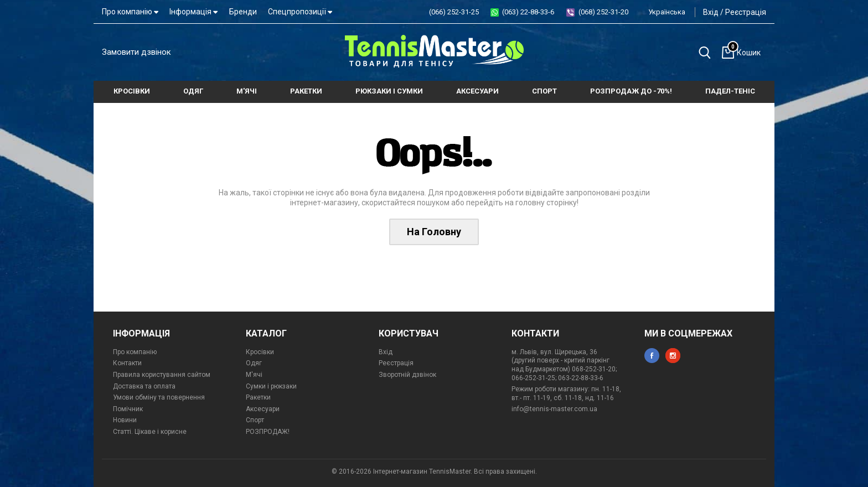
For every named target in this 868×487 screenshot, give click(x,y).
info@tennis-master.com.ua (554, 409)
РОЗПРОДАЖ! (268, 432)
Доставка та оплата (144, 386)
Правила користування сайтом (162, 375)
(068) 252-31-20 (603, 12)
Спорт (255, 420)
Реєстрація (746, 12)
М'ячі (254, 375)
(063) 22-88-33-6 (528, 12)
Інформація (193, 12)
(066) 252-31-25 (454, 12)
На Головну (434, 232)
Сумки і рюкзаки (271, 386)
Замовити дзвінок (136, 52)
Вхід (711, 12)
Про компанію (130, 12)
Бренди (243, 12)
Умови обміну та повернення (159, 397)
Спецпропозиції (300, 12)
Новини (125, 420)
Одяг (254, 363)
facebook (652, 356)
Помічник (128, 409)
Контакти (127, 363)
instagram (673, 356)
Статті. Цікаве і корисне (150, 432)
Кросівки (260, 352)
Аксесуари (263, 409)
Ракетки (258, 397)
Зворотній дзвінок (407, 375)
